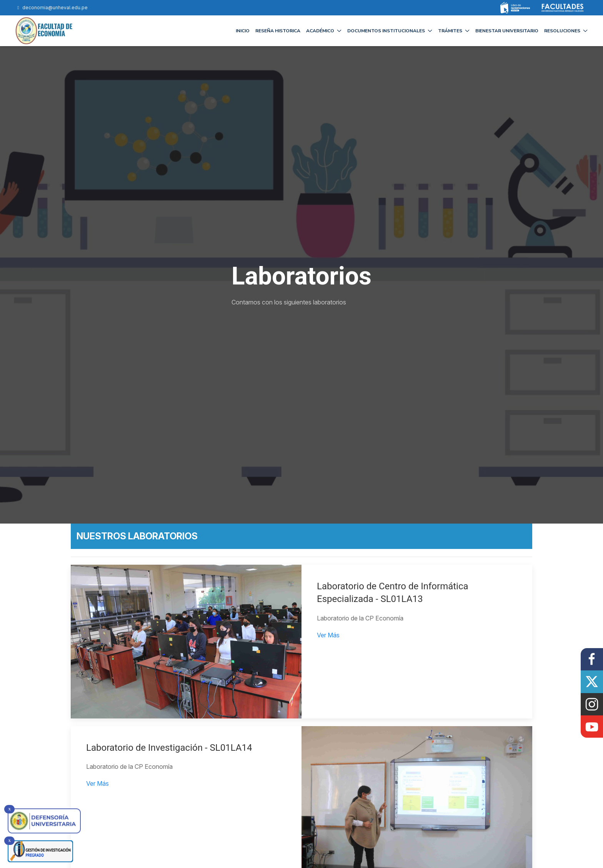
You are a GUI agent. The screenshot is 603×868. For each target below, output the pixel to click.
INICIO (243, 31)
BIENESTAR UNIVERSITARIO (507, 31)
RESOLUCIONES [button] (566, 31)
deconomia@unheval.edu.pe (52, 7)
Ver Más (328, 635)
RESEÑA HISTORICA (278, 31)
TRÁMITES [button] (454, 31)
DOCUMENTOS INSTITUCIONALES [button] (390, 31)
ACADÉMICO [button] (324, 31)
